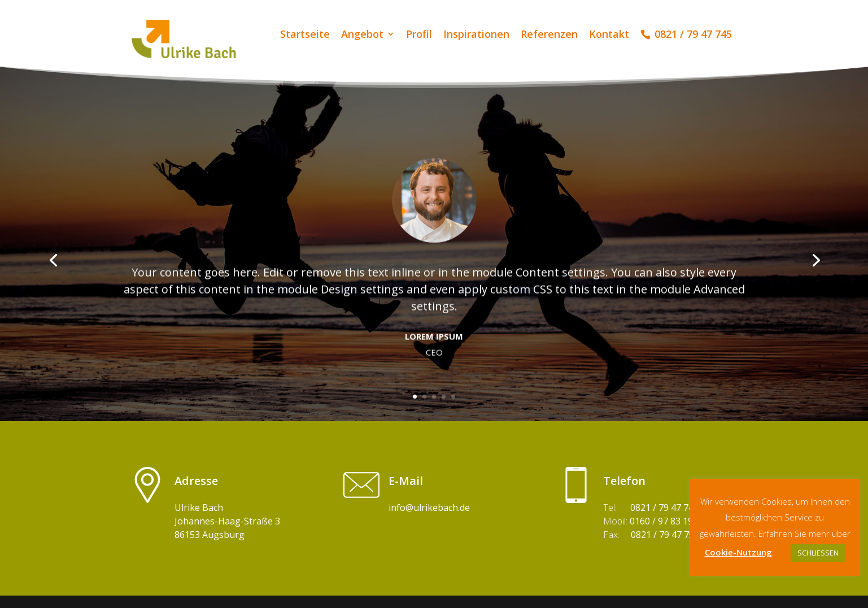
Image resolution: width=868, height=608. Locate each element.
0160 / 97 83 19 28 (668, 521)
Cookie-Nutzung (738, 552)
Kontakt (609, 35)
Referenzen (549, 35)
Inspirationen (476, 35)
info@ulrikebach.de (429, 508)
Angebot (362, 35)
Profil (419, 35)
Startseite (305, 35)
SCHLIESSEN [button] (818, 553)
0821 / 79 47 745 (664, 508)
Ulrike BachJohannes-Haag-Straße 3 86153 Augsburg (227, 521)
